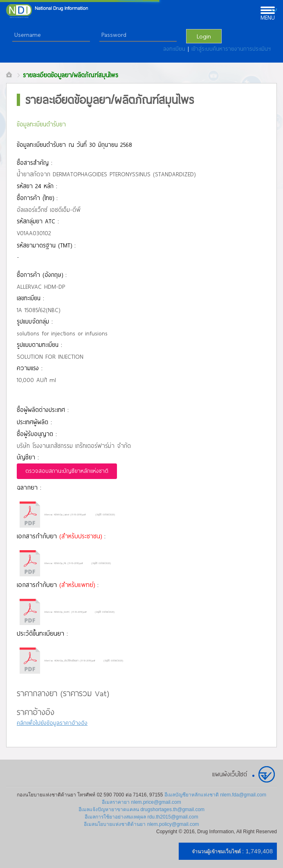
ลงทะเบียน (175, 49)
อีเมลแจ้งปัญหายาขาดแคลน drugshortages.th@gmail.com (141, 810)
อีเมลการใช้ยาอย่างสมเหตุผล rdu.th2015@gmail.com (141, 817)
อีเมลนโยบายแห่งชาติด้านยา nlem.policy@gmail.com (141, 824)
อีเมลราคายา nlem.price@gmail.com (141, 802)
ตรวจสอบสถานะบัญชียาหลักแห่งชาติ (67, 471)
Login (204, 36)
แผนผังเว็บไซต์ (230, 774)
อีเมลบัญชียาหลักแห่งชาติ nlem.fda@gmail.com (215, 795)
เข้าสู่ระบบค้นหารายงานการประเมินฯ (231, 49)
